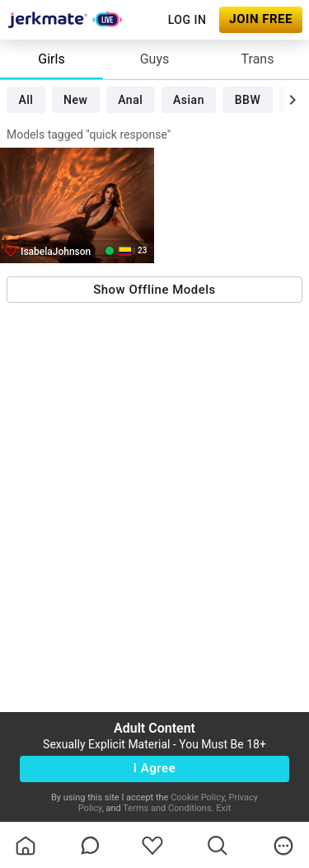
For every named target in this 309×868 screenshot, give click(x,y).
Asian (189, 100)
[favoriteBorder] (152, 846)
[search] (218, 846)
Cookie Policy (197, 797)
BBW (248, 100)
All (26, 100)
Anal (130, 100)
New (75, 100)
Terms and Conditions (167, 808)
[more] (283, 846)
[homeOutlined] (26, 846)
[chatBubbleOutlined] (90, 845)
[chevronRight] (293, 100)
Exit (223, 808)
